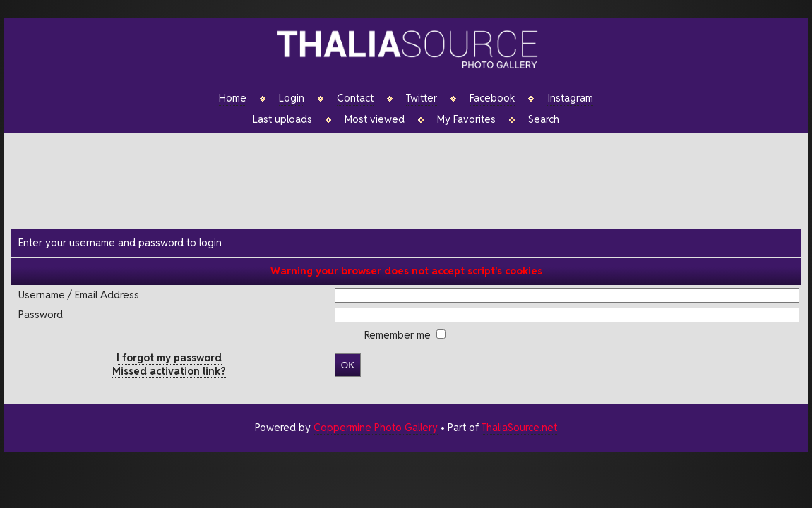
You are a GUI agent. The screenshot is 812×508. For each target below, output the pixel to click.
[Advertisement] (413, 179)
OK (348, 365)
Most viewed (375, 119)
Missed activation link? (169, 371)
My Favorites (466, 119)
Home (233, 98)
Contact (355, 98)
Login (292, 98)
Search (544, 119)
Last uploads (282, 119)
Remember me (399, 335)
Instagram (570, 98)
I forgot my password (169, 357)
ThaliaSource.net (519, 427)
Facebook (492, 98)
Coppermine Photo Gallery (376, 427)
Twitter (422, 98)
